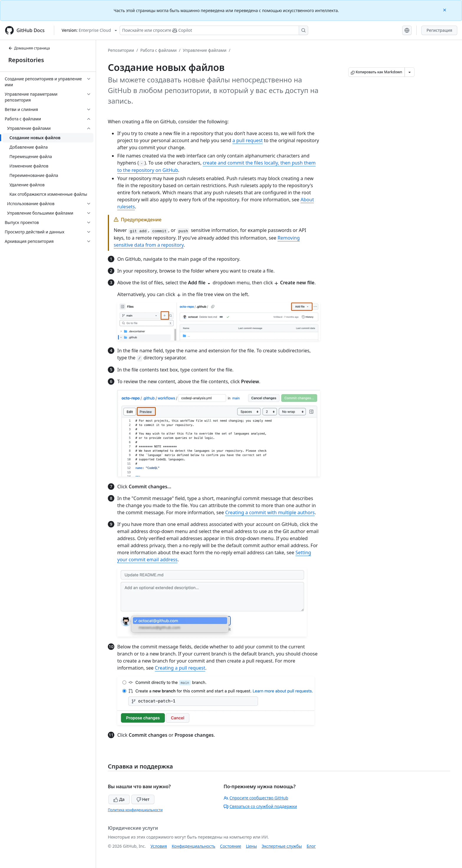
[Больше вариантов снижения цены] (410, 72)
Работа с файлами (158, 50)
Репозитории (121, 50)
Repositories (26, 60)
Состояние (231, 846)
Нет (143, 799)
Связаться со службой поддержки (260, 806)
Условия (159, 846)
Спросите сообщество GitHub (256, 798)
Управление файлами (205, 50)
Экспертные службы (282, 846)
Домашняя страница (29, 48)
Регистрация (439, 30)
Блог (311, 846)
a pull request (248, 140)
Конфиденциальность (194, 846)
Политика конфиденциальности (135, 810)
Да (119, 799)
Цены (251, 846)
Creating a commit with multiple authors (270, 512)
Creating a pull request (180, 668)
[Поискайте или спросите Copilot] (214, 30)
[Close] (445, 10)
